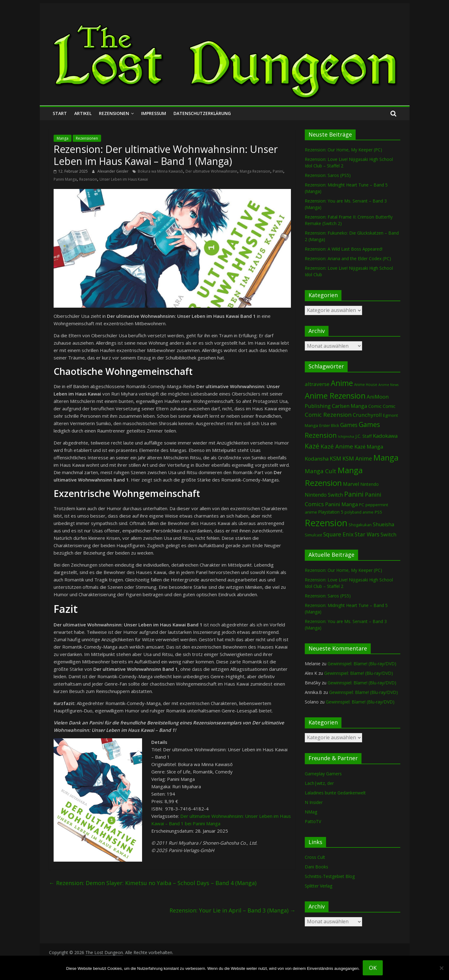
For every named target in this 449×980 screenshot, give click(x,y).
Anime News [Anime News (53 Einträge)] (388, 385)
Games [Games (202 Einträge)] (349, 425)
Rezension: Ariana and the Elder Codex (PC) (348, 258)
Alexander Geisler (113, 171)
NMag (311, 812)
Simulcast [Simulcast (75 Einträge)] (313, 535)
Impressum (154, 113)
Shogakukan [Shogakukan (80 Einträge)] (360, 525)
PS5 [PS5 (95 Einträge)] (378, 512)
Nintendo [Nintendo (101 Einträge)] (369, 484)
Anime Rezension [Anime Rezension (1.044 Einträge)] (335, 396)
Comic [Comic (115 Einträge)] (389, 406)
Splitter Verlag (318, 886)
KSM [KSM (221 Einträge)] (335, 458)
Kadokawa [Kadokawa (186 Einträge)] (385, 436)
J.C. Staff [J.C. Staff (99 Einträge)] (363, 436)
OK (373, 968)
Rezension (88, 179)
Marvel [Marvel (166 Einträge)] (351, 484)
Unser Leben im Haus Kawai (124, 179)
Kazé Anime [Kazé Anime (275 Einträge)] (337, 446)
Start (60, 113)
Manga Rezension (255, 171)
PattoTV (313, 821)
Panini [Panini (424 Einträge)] (354, 494)
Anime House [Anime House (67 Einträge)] (366, 384)
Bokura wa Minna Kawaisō (160, 171)
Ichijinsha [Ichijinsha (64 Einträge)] (346, 436)
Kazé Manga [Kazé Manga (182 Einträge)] (369, 447)
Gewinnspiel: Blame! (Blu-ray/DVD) (362, 664)
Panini (278, 171)
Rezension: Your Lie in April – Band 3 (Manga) (233, 910)
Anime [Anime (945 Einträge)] (342, 383)
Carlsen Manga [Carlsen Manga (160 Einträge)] (349, 406)
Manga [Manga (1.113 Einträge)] (386, 457)
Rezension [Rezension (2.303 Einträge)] (326, 523)
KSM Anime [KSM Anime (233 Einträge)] (357, 458)
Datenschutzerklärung (202, 113)
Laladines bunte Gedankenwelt (335, 793)
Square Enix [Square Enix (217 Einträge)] (338, 534)
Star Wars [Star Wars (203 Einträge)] (367, 534)
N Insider (314, 802)
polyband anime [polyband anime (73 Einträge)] (359, 512)
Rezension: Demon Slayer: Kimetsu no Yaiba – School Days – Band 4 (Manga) (153, 883)
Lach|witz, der (319, 783)
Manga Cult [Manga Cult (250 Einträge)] (320, 471)
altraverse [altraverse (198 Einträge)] (317, 384)
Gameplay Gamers (323, 774)
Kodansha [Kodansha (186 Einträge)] (317, 459)
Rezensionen (114, 113)
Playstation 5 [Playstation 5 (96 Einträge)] (331, 512)
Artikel (83, 113)
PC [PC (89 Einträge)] (362, 505)
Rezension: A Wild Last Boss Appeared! (344, 249)
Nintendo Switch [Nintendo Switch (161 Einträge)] (324, 495)
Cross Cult (315, 857)
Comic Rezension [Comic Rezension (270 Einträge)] (328, 414)
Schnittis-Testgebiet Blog (330, 876)
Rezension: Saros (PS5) (328, 175)
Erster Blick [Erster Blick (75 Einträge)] (329, 426)
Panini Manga (65, 179)
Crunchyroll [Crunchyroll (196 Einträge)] (367, 415)
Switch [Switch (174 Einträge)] (388, 534)
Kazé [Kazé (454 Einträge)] (312, 446)
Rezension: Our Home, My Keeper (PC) (343, 150)
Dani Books (316, 867)
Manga (63, 138)
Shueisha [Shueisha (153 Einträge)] (384, 524)
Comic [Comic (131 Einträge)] (375, 406)
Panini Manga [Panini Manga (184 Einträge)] (341, 504)
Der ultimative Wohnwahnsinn (211, 171)
